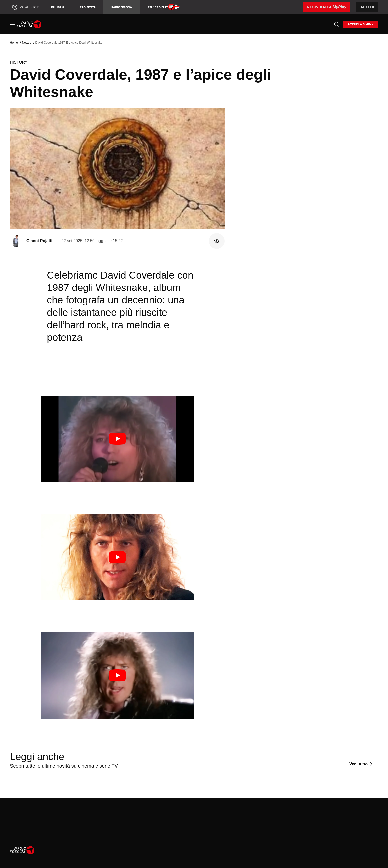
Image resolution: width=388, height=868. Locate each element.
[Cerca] (337, 24)
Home (14, 43)
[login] (360, 25)
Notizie (27, 43)
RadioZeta (88, 7)
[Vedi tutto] (362, 764)
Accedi (367, 7)
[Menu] (12, 24)
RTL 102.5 (57, 7)
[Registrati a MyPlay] (327, 7)
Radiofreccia (122, 7)
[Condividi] (217, 241)
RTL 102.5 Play (164, 7)
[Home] (29, 24)
